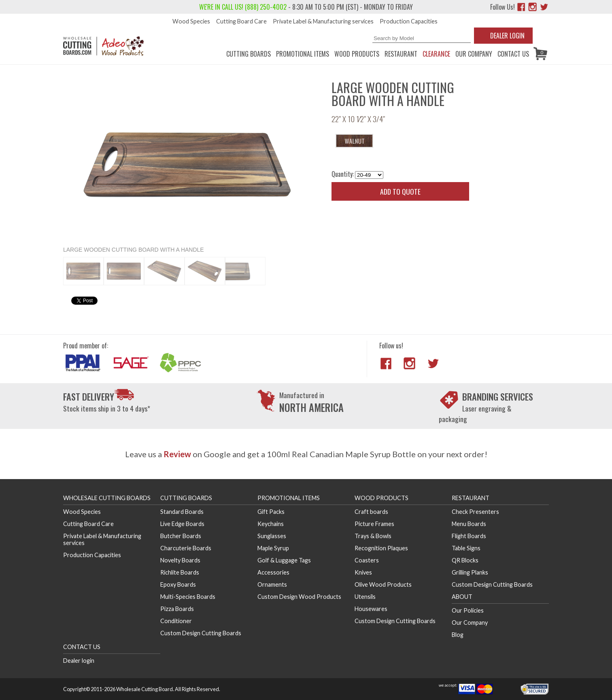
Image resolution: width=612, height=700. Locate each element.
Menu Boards (469, 524)
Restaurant (401, 54)
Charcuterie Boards (186, 548)
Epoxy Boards (178, 584)
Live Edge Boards (182, 524)
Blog (458, 635)
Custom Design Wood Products (299, 597)
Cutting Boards (249, 54)
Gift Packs (271, 512)
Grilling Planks (470, 572)
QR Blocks (465, 560)
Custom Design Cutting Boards (201, 633)
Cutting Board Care (241, 21)
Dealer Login (507, 36)
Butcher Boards (181, 536)
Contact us (513, 54)
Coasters (367, 560)
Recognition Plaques (381, 548)
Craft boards (371, 512)
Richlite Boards (180, 572)
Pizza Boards (177, 609)
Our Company (474, 54)
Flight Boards (469, 536)
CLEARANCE (436, 54)
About (462, 597)
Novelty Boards (180, 560)
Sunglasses (272, 536)
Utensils (365, 597)
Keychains (271, 524)
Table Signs (466, 548)
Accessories (273, 572)
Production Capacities (409, 21)
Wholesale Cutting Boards (107, 498)
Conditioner (176, 621)
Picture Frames (374, 524)
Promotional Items (303, 54)
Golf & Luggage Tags (284, 560)
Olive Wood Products (383, 584)
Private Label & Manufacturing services (323, 21)
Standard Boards (182, 512)
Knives (363, 572)
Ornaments (272, 584)
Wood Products (357, 54)
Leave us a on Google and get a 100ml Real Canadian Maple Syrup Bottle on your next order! (306, 454)
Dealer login (79, 661)
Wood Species (191, 21)
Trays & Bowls (373, 536)
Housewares (371, 609)
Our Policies (468, 610)
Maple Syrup (273, 548)
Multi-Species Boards (188, 597)
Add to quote (400, 191)
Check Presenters (475, 512)
